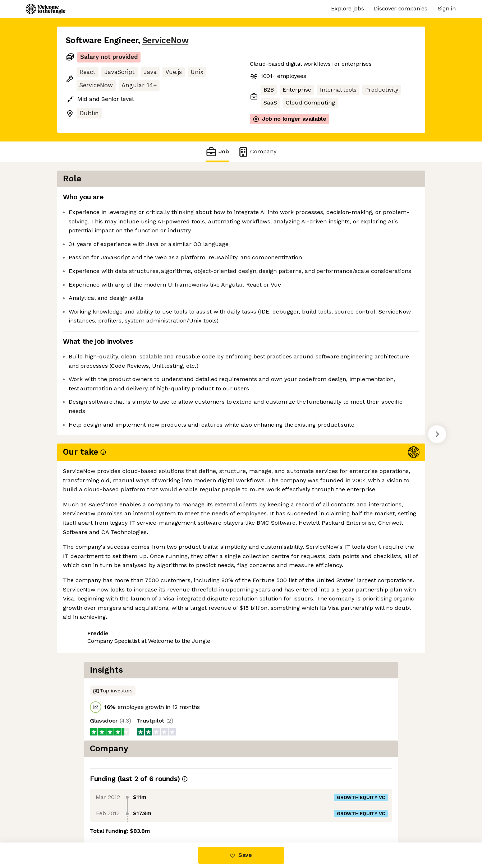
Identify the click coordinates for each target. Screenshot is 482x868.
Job (217, 152)
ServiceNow (165, 40)
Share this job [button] (86, 572)
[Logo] (46, 9)
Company (257, 152)
